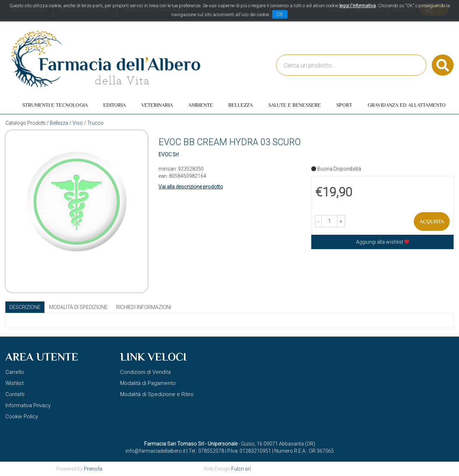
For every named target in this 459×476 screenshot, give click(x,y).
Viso (78, 123)
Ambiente (201, 105)
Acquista (432, 222)
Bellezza (241, 105)
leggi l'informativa (358, 6)
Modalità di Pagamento (148, 383)
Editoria (115, 105)
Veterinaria (157, 105)
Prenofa (93, 469)
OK (280, 14)
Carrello (15, 372)
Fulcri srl (241, 469)
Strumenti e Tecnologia (55, 105)
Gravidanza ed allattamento (407, 105)
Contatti (15, 394)
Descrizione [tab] (25, 307)
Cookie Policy (22, 416)
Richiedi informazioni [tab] (144, 307)
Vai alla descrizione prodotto (191, 187)
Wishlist (15, 383)
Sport (344, 105)
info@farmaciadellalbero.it (155, 451)
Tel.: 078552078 (206, 451)
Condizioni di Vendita (145, 372)
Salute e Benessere (295, 105)
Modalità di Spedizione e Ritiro (157, 394)
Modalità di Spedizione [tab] (78, 307)
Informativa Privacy (28, 405)
